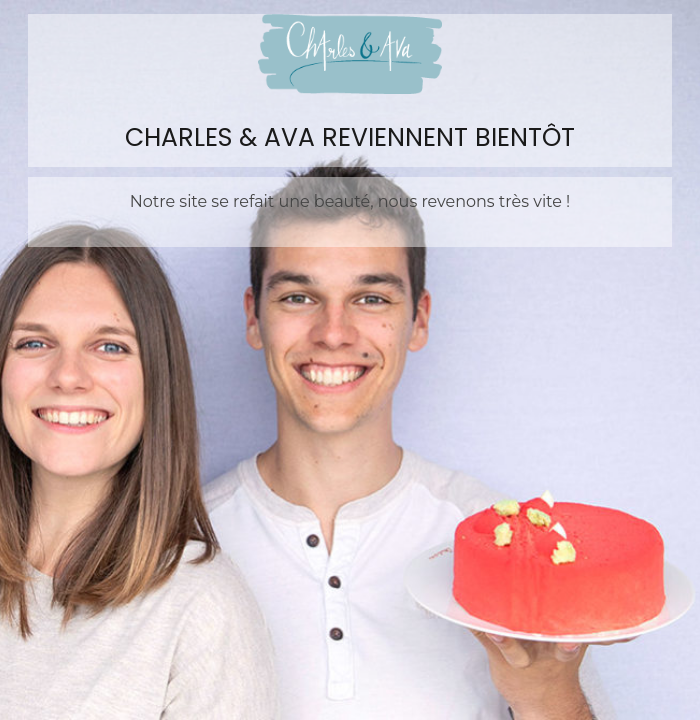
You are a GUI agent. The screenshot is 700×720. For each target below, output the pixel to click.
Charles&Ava (350, 54)
